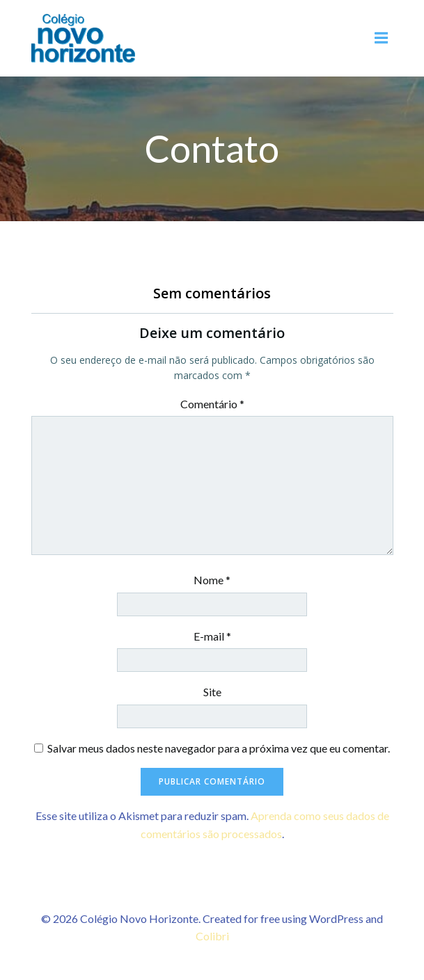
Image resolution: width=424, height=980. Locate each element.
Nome (212, 580)
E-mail (212, 636)
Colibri (212, 936)
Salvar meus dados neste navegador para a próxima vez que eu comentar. (219, 748)
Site (212, 692)
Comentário (212, 404)
